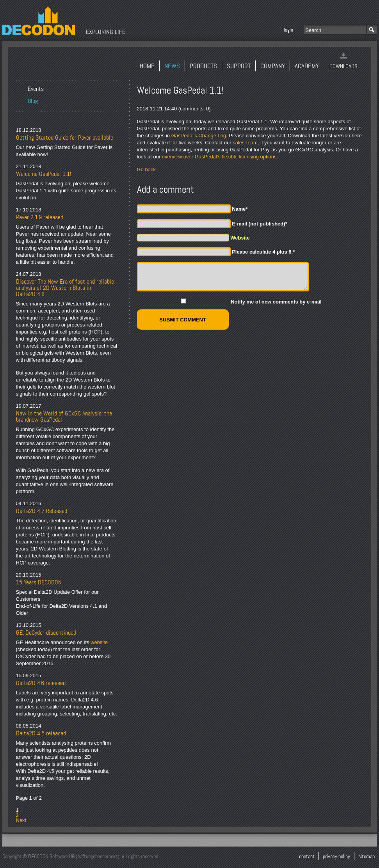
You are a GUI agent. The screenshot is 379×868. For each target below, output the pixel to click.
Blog (33, 101)
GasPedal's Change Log (199, 136)
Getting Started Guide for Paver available (65, 138)
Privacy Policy (336, 856)
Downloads (343, 66)
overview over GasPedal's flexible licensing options (219, 157)
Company (273, 66)
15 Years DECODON (39, 582)
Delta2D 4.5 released (41, 733)
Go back (146, 170)
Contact (307, 856)
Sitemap (367, 856)
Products (203, 66)
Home (147, 66)
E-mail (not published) (260, 224)
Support (239, 66)
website (99, 642)
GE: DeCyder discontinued (46, 633)
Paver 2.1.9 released (40, 217)
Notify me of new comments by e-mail (276, 302)
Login (288, 30)
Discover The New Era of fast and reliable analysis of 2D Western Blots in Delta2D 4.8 (65, 288)
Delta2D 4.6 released (41, 683)
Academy (307, 66)
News (172, 66)
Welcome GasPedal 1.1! (44, 174)
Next (21, 820)
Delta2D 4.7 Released (42, 511)
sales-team (245, 143)
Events (36, 89)
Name (240, 209)
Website (240, 238)
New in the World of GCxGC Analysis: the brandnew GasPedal (64, 417)
